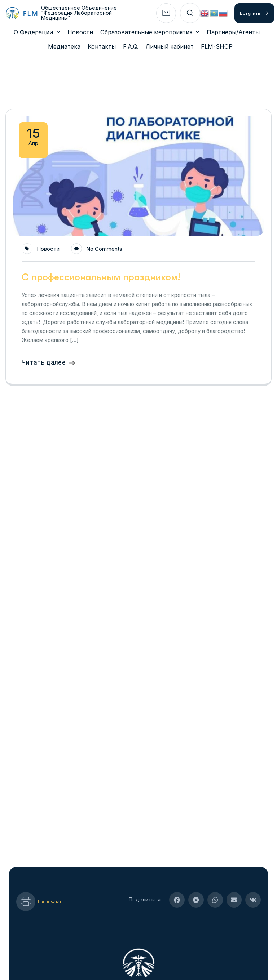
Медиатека (64, 46)
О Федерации (37, 32)
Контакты (102, 46)
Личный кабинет (170, 46)
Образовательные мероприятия (150, 32)
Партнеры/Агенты (233, 32)
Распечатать (51, 879)
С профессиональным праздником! (101, 255)
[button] (177, 877)
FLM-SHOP (217, 46)
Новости (80, 32)
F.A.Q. (131, 46)
